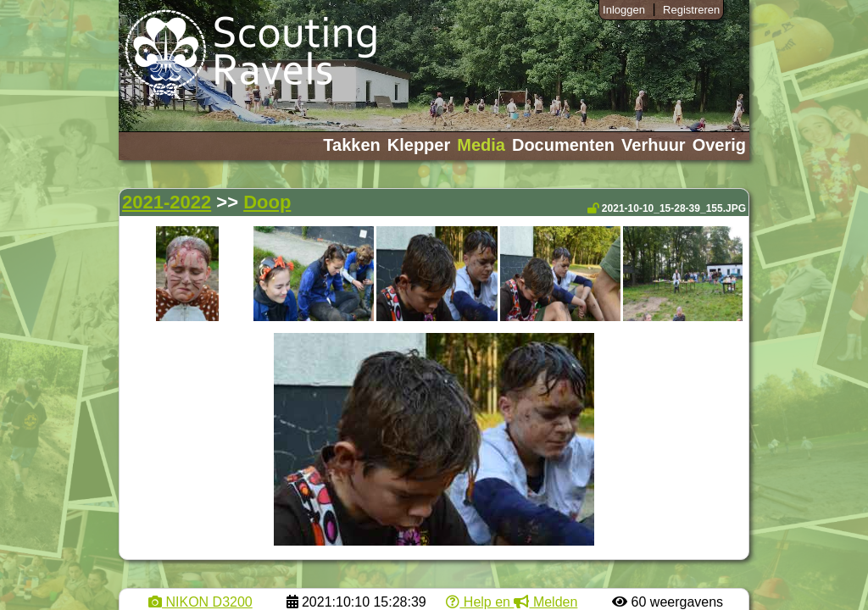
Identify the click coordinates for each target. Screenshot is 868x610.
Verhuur (654, 145)
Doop (267, 202)
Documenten (563, 145)
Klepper (419, 145)
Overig (719, 145)
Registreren (691, 10)
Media (481, 145)
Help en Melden (512, 602)
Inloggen (624, 10)
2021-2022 (167, 202)
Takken (351, 145)
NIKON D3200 (200, 602)
